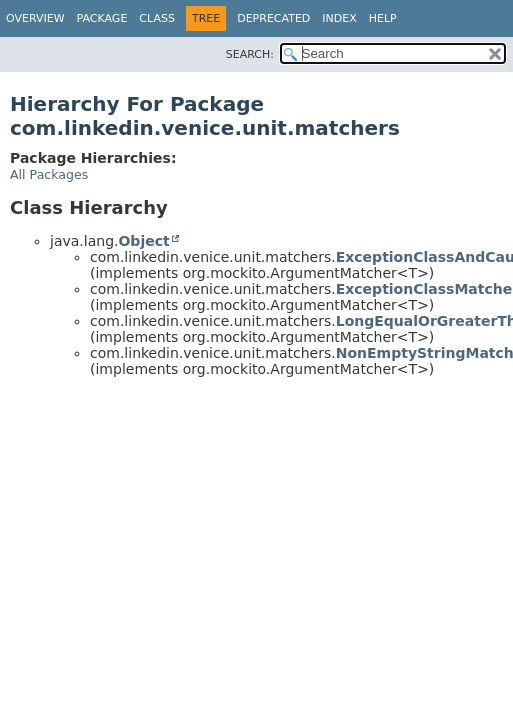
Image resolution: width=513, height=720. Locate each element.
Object (143, 241)
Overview (35, 18)
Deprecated (273, 18)
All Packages (49, 174)
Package (102, 18)
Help (383, 18)
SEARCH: (250, 54)
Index (339, 18)
